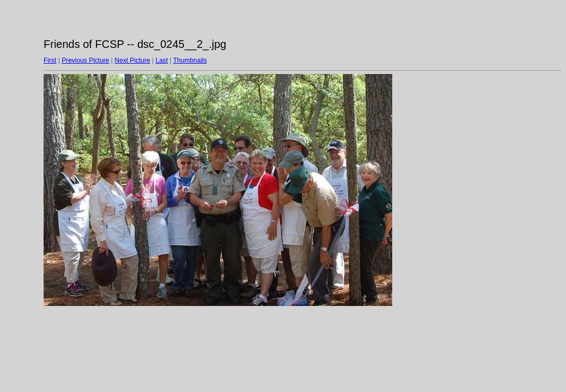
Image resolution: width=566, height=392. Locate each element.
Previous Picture (85, 60)
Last (162, 60)
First (50, 60)
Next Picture (132, 60)
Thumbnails (190, 60)
